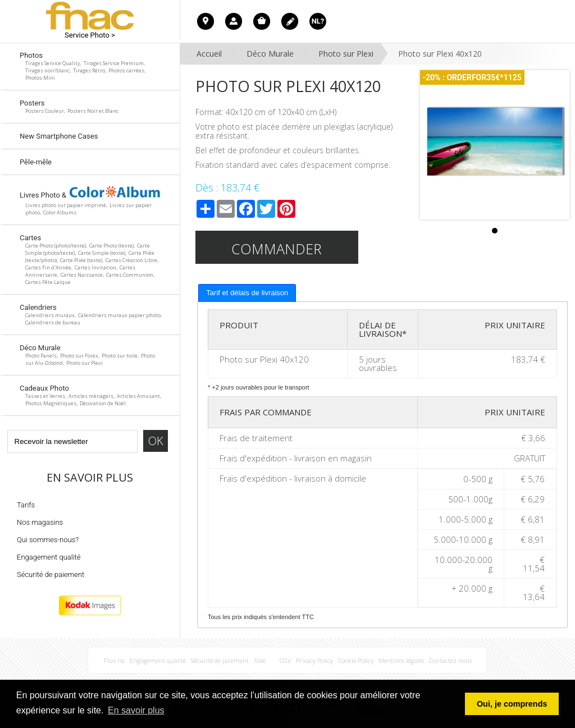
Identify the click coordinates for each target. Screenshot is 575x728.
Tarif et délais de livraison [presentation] (247, 293)
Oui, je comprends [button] (512, 704)
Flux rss (114, 660)
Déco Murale (270, 54)
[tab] (247, 293)
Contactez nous (450, 660)
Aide (260, 660)
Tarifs (26, 505)
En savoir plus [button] (136, 710)
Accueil (209, 54)
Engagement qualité (49, 557)
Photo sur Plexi (346, 54)
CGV (285, 660)
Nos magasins (40, 522)
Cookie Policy (356, 660)
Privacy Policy (314, 660)
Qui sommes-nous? (48, 540)
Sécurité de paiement (51, 574)
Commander (277, 249)
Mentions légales (401, 660)
